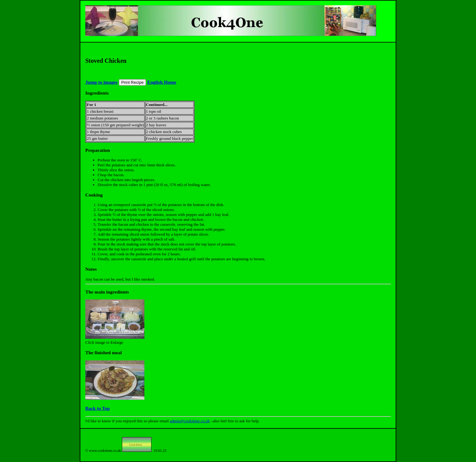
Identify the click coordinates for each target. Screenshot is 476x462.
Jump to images (101, 82)
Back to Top (98, 408)
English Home (162, 82)
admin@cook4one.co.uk (190, 421)
